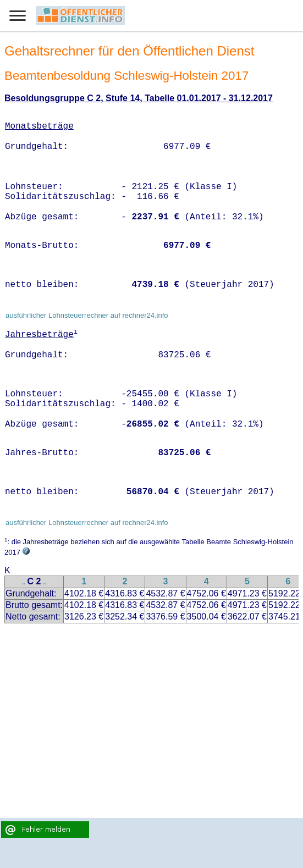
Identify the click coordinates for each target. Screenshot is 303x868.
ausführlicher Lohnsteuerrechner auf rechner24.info (87, 315)
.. (24, 582)
